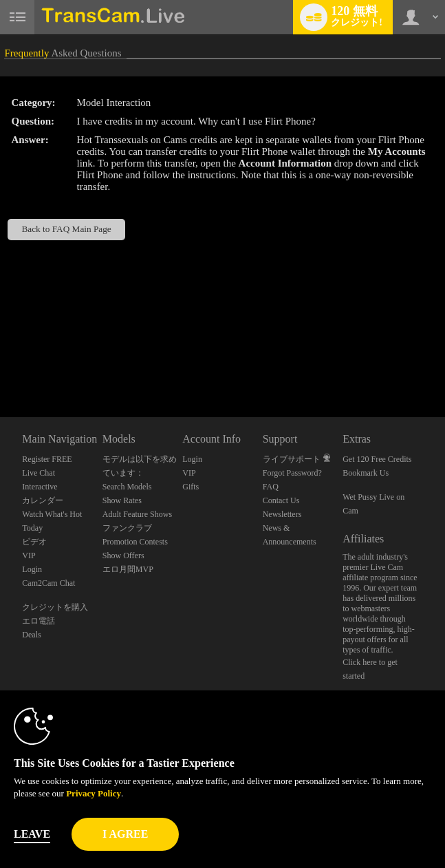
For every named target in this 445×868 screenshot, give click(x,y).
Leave (32, 834)
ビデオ (34, 542)
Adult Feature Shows (137, 514)
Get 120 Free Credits (377, 459)
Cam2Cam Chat (48, 583)
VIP (29, 555)
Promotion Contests (135, 542)
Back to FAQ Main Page (66, 229)
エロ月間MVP (128, 569)
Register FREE (47, 459)
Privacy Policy (94, 793)
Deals (31, 635)
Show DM (0, 366)
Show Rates (122, 500)
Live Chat (39, 473)
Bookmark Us (366, 473)
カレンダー (43, 500)
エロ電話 (39, 621)
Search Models (127, 487)
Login (32, 569)
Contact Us (281, 500)
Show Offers (123, 555)
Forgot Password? (292, 473)
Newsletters (282, 514)
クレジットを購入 (55, 607)
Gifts (191, 487)
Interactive (40, 487)
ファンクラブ (127, 528)
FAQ (271, 487)
